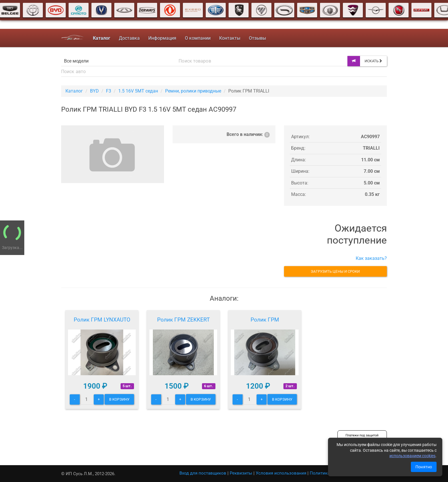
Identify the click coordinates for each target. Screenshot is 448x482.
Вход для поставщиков (203, 473)
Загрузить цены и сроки (335, 271)
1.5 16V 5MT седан (138, 91)
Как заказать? (371, 258)
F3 (109, 91)
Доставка (129, 38)
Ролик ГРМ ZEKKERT (183, 320)
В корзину (119, 399)
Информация (162, 38)
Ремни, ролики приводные (193, 91)
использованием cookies (412, 456)
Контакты (230, 38)
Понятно (424, 467)
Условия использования (281, 473)
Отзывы (257, 38)
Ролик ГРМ (265, 320)
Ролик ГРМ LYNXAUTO (102, 320)
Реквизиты (241, 473)
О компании (198, 38)
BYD (94, 91)
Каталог (74, 91)
